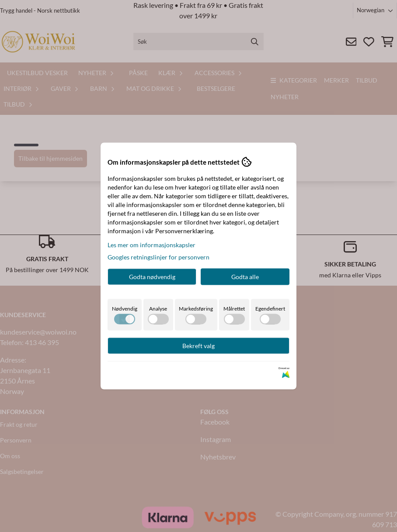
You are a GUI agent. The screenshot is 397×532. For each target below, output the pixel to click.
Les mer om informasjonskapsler (151, 245)
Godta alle (245, 277)
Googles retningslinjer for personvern (158, 257)
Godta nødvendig (152, 277)
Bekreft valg (198, 346)
